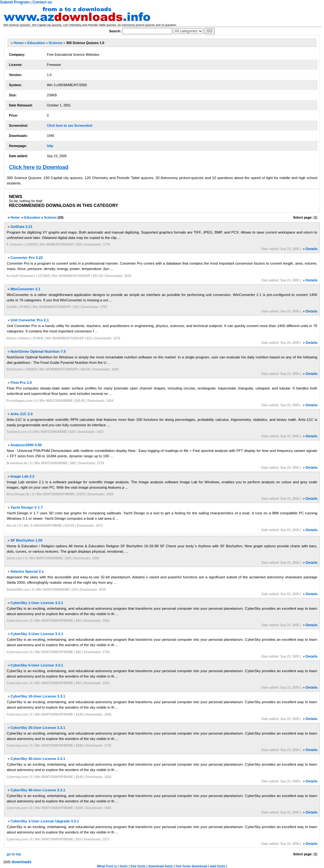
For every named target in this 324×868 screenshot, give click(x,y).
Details (312, 249)
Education (36, 43)
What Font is (107, 866)
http (50, 146)
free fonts (138, 866)
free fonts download (191, 866)
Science (56, 43)
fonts (124, 866)
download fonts (161, 866)
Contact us (42, 2)
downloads (22, 862)
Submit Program (15, 2)
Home (19, 43)
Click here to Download (39, 167)
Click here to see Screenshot (70, 125)
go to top (14, 854)
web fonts (218, 866)
